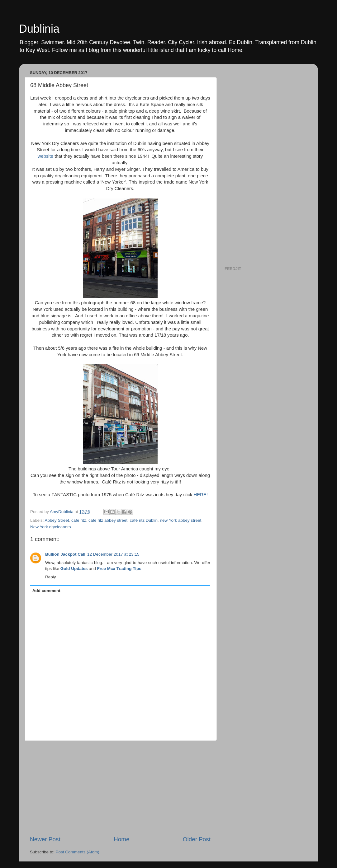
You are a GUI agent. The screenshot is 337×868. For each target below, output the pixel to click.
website (45, 156)
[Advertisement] (120, 788)
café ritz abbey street (108, 520)
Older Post (197, 839)
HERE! (200, 495)
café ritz (79, 520)
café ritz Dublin (144, 520)
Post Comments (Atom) (78, 852)
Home (121, 839)
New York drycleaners (51, 527)
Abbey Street (57, 520)
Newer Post (45, 839)
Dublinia (39, 29)
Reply (51, 577)
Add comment (46, 591)
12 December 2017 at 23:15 (113, 554)
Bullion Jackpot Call (65, 554)
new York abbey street (181, 520)
